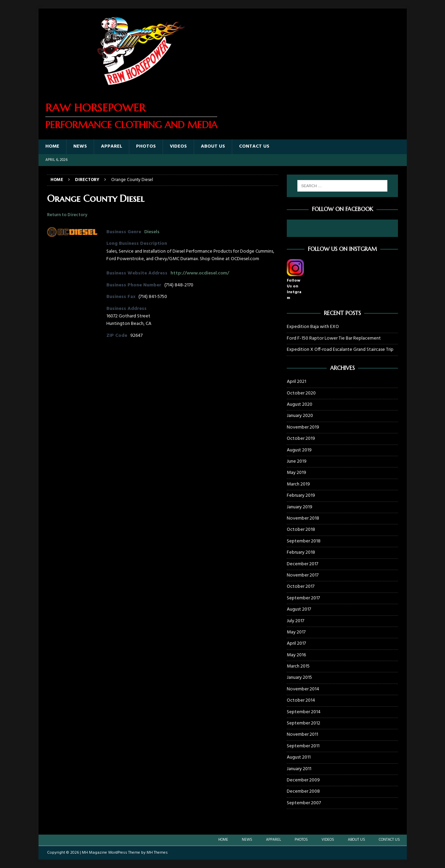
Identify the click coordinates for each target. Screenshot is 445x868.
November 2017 (303, 575)
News (80, 146)
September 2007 (304, 803)
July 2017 (295, 621)
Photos (146, 146)
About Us (213, 146)
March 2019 (298, 484)
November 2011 (302, 735)
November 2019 (303, 427)
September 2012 (303, 723)
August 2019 (299, 450)
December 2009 (303, 780)
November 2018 (303, 518)
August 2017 (299, 609)
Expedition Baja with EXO (313, 327)
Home (52, 146)
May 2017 (296, 632)
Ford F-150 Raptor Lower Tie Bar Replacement (334, 338)
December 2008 (303, 791)
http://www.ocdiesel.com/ (200, 273)
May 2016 (296, 655)
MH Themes (157, 853)
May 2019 (296, 473)
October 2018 (301, 530)
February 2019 (301, 496)
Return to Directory (67, 215)
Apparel (112, 146)
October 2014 (301, 700)
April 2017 (296, 643)
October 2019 (301, 439)
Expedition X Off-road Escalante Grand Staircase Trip (340, 350)
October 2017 (301, 587)
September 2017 (303, 598)
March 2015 (298, 666)
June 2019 (297, 461)
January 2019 (300, 507)
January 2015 (299, 678)
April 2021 (296, 382)
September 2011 (303, 746)
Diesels (152, 232)
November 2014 (303, 689)
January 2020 (300, 416)
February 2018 (301, 552)
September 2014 (304, 712)
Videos (178, 146)
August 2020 (300, 405)
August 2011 (299, 757)
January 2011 (299, 769)
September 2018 (304, 541)
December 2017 (302, 564)
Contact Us (254, 146)
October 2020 (301, 393)
